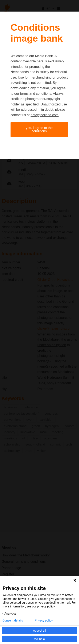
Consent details (13, 620)
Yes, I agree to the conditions (39, 129)
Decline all (40, 639)
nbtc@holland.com (45, 115)
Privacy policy (44, 620)
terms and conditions (36, 94)
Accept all (40, 631)
